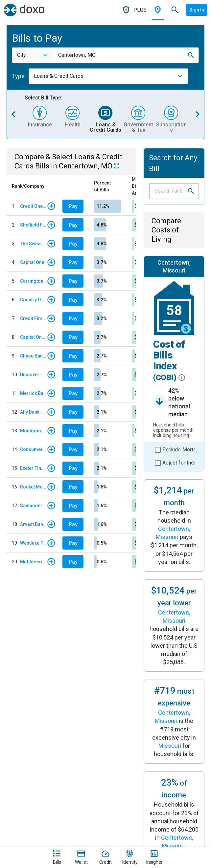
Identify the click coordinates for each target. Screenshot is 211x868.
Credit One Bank (33, 206)
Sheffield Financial (33, 225)
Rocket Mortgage (33, 487)
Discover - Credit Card (33, 375)
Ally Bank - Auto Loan (33, 412)
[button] (191, 55)
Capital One (32, 262)
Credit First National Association (33, 318)
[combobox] (33, 55)
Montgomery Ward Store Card (33, 431)
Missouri (170, 746)
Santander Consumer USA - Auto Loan (33, 506)
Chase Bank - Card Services (33, 356)
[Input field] (168, 191)
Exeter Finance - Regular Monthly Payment (33, 468)
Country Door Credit (33, 300)
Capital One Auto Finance (33, 337)
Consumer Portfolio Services (33, 449)
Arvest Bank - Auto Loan (33, 524)
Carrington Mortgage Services (33, 281)
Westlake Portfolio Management (33, 543)
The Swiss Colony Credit (33, 244)
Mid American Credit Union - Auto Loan (33, 562)
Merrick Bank (33, 393)
